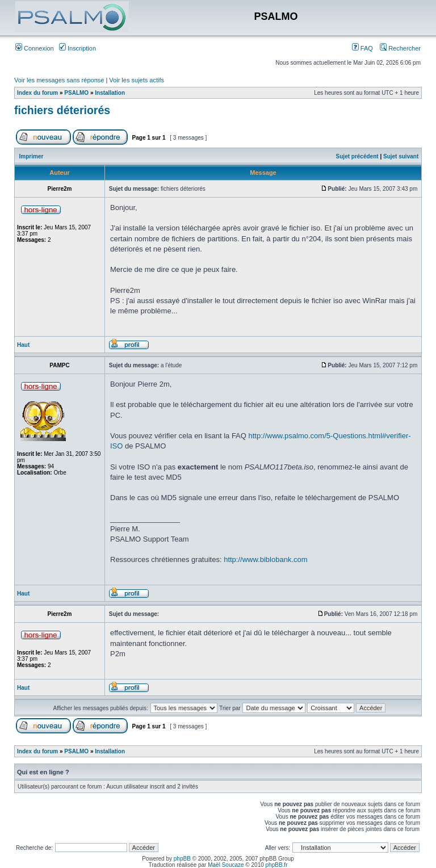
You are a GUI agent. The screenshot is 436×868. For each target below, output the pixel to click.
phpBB (182, 859)
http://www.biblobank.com (265, 559)
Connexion (35, 48)
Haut (23, 345)
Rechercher (400, 48)
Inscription (77, 48)
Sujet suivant (401, 156)
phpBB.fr (277, 865)
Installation (110, 93)
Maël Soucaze (226, 865)
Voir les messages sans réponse (59, 80)
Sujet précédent (357, 156)
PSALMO (76, 93)
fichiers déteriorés (62, 110)
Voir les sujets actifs (137, 80)
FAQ (362, 48)
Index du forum (37, 93)
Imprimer (32, 156)
